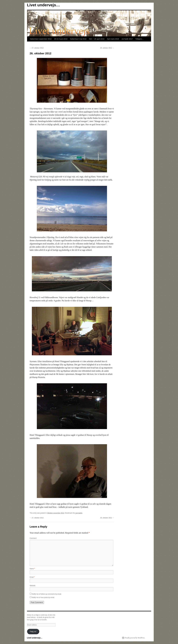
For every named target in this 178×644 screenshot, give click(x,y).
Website (33, 586)
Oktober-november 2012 (56, 513)
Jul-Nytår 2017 (127, 39)
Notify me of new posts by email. (43, 597)
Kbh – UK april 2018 (97, 39)
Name (32, 569)
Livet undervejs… (44, 5)
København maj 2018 (78, 39)
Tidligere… (139, 39)
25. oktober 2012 (107, 48)
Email (32, 577)
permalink (79, 513)
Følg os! (33, 632)
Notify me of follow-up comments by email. (47, 594)
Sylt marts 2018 (113, 39)
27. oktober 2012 (37, 48)
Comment (33, 538)
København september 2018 (41, 39)
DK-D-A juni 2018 (61, 39)
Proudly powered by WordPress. (135, 638)
